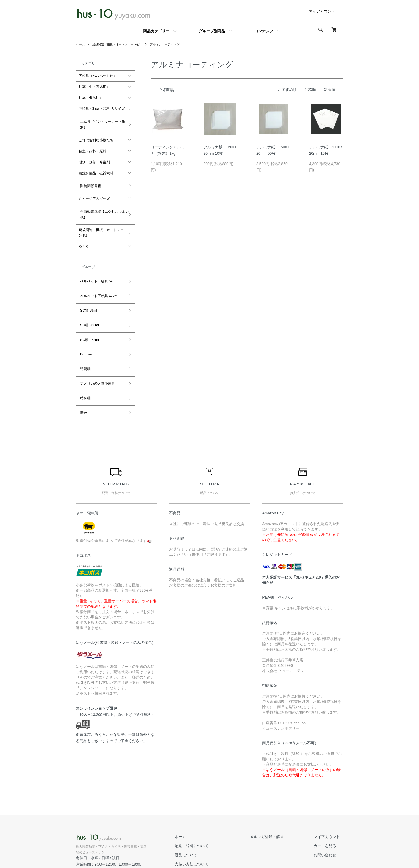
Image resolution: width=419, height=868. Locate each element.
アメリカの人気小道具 (96, 351)
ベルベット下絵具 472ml (98, 282)
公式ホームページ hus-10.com (103, 831)
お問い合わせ (328, 815)
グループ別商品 (212, 31)
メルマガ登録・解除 (276, 797)
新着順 (329, 90)
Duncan (85, 328)
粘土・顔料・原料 (92, 148)
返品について (201, 815)
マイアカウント (322, 11)
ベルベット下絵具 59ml (97, 271)
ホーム (81, 44)
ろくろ (84, 237)
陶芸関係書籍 (89, 181)
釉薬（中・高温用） (94, 87)
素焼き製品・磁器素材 (96, 170)
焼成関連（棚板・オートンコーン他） (120, 44)
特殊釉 (84, 363)
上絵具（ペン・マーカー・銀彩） (101, 123)
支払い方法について (207, 824)
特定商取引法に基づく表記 (213, 833)
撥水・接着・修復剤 (94, 159)
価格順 (310, 90)
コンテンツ (264, 31)
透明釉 (84, 340)
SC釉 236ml (88, 305)
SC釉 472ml (88, 317)
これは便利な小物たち (96, 137)
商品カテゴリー (156, 31)
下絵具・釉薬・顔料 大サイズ (102, 109)
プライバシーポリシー (209, 842)
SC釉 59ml (87, 294)
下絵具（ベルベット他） (98, 76)
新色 (82, 374)
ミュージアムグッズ (94, 193)
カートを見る (328, 806)
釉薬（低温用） (91, 98)
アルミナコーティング (171, 44)
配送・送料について (207, 806)
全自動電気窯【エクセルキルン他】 (103, 207)
